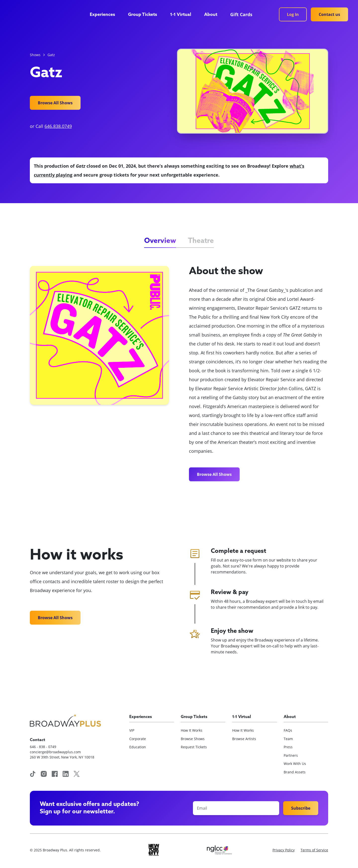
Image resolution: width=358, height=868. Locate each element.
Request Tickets (194, 747)
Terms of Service (314, 850)
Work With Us (295, 764)
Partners (291, 755)
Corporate (138, 739)
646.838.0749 (58, 126)
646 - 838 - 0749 (43, 747)
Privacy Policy (284, 850)
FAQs (288, 730)
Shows (35, 55)
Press (288, 747)
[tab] (160, 241)
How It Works (192, 730)
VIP (132, 730)
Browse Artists (244, 739)
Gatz (51, 55)
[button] (105, 15)
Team (288, 739)
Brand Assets (295, 772)
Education (138, 747)
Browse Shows (193, 739)
